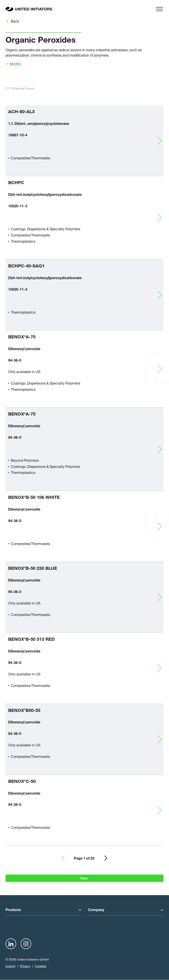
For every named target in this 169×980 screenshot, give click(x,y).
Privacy (25, 966)
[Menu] (159, 9)
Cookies (41, 966)
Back (15, 21)
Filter (85, 878)
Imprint (10, 966)
